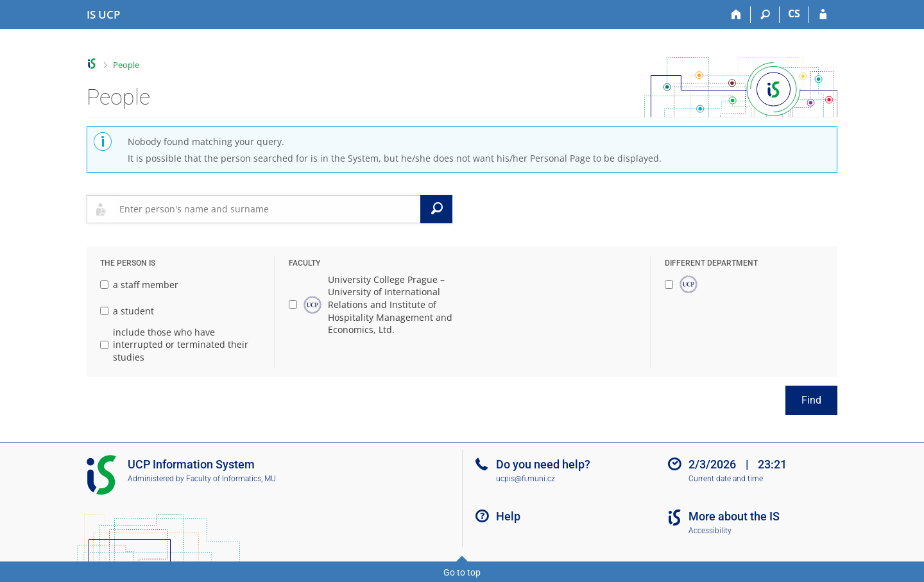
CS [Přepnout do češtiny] (794, 13)
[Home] (736, 15)
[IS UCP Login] (823, 15)
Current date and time (726, 479)
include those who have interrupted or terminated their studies (174, 345)
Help (508, 516)
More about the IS (734, 516)
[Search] (765, 15)
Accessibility (710, 531)
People (126, 65)
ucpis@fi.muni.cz (526, 479)
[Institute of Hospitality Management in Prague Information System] (103, 15)
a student (127, 311)
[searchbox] (267, 209)
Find (811, 400)
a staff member (139, 285)
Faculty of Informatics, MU (231, 479)
